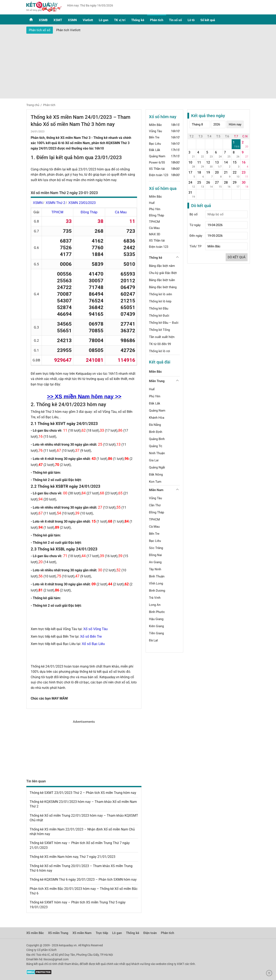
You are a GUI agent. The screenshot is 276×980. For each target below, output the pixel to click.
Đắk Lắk (155, 150)
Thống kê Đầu (159, 308)
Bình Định (156, 432)
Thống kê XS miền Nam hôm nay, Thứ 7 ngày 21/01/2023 (72, 857)
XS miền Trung (58, 933)
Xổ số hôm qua (163, 188)
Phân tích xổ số (40, 30)
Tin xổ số (175, 20)
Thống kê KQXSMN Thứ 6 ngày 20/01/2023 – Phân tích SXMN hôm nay (83, 880)
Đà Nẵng (155, 425)
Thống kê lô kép (160, 301)
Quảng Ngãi (157, 467)
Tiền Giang (156, 633)
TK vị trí (120, 20)
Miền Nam (156, 490)
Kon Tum (155, 482)
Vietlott (88, 20)
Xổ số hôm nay (163, 117)
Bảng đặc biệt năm (162, 266)
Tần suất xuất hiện (162, 337)
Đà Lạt (153, 640)
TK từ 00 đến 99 (160, 344)
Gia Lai (154, 460)
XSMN (72, 20)
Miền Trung (157, 381)
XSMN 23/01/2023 (82, 203)
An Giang (155, 562)
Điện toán (150, 933)
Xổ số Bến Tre (91, 636)
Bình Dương (157, 591)
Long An (155, 605)
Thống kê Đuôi (159, 316)
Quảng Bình (157, 439)
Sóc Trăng (156, 548)
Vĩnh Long (156, 583)
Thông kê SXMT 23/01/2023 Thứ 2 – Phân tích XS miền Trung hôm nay (83, 793)
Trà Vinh (155, 598)
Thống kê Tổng (159, 330)
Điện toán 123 (159, 175)
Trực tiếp (102, 933)
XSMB (43, 20)
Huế (152, 203)
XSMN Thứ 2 (55, 203)
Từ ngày (195, 225)
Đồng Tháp (89, 212)
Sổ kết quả (208, 20)
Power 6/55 (157, 162)
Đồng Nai (155, 555)
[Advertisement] (138, 65)
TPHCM (57, 212)
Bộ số (194, 214)
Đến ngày (196, 236)
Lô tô (191, 20)
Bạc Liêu (155, 144)
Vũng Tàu (155, 131)
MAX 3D (155, 234)
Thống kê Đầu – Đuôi (164, 323)
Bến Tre (154, 137)
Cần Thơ (155, 505)
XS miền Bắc (35, 933)
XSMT (58, 20)
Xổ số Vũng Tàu (96, 629)
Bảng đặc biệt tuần (162, 280)
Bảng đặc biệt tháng (163, 287)
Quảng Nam (157, 156)
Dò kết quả (237, 257)
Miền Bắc (155, 125)
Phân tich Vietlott (68, 30)
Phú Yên (155, 209)
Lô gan (104, 20)
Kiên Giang (156, 626)
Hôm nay (235, 124)
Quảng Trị (156, 446)
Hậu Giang (156, 619)
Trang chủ (33, 105)
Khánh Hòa (157, 418)
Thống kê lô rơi (160, 351)
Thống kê (138, 20)
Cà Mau (121, 212)
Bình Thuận (157, 576)
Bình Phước (157, 612)
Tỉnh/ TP (195, 246)
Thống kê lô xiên (160, 294)
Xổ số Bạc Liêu (93, 644)
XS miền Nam (82, 933)
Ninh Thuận (157, 453)
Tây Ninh (155, 569)
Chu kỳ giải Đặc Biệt (163, 273)
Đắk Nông (156, 475)
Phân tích (157, 20)
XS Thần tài (157, 169)
